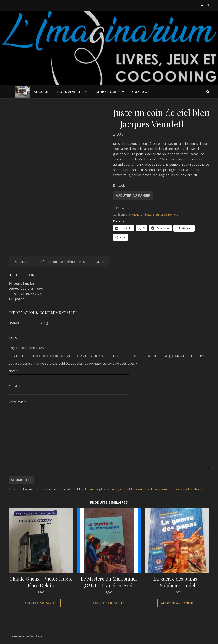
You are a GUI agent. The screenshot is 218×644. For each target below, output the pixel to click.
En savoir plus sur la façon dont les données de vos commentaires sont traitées (143, 489)
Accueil (42, 92)
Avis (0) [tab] (100, 261)
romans (173, 215)
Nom (13, 371)
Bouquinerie (70, 92)
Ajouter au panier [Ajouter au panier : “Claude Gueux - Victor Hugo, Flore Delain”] (41, 603)
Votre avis (17, 402)
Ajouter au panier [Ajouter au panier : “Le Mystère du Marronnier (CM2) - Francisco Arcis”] (109, 603)
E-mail (14, 386)
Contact (141, 92)
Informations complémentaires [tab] (62, 261)
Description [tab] (22, 261)
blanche (134, 215)
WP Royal (37, 636)
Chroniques (108, 92)
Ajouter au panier (133, 196)
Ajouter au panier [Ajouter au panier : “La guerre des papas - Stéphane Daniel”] (177, 603)
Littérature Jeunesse (154, 215)
